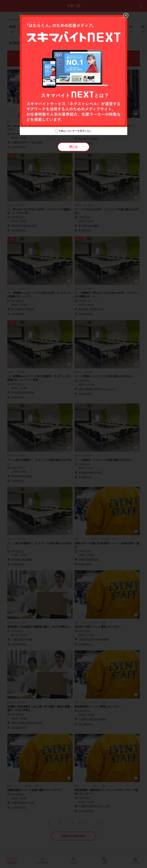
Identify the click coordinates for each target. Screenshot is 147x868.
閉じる (73, 147)
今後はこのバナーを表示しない (75, 131)
